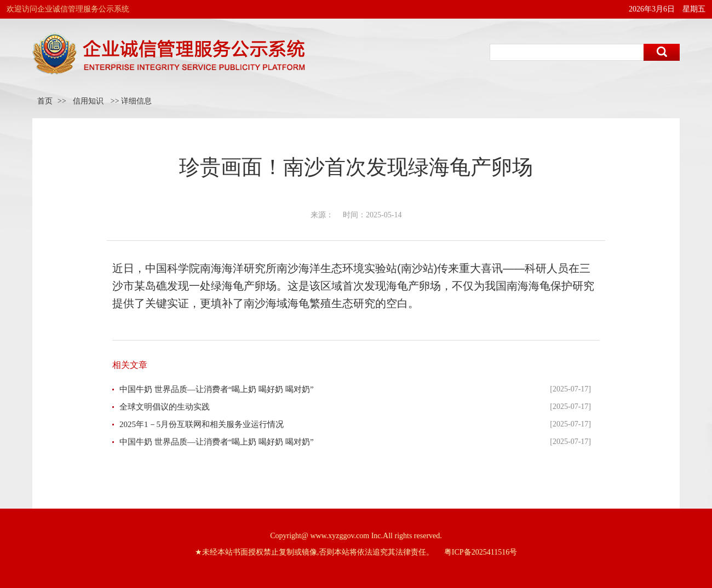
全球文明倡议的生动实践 (165, 407)
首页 (45, 101)
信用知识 (88, 101)
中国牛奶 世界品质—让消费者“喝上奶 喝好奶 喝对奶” (217, 389)
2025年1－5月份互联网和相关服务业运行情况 (202, 424)
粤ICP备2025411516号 (481, 552)
